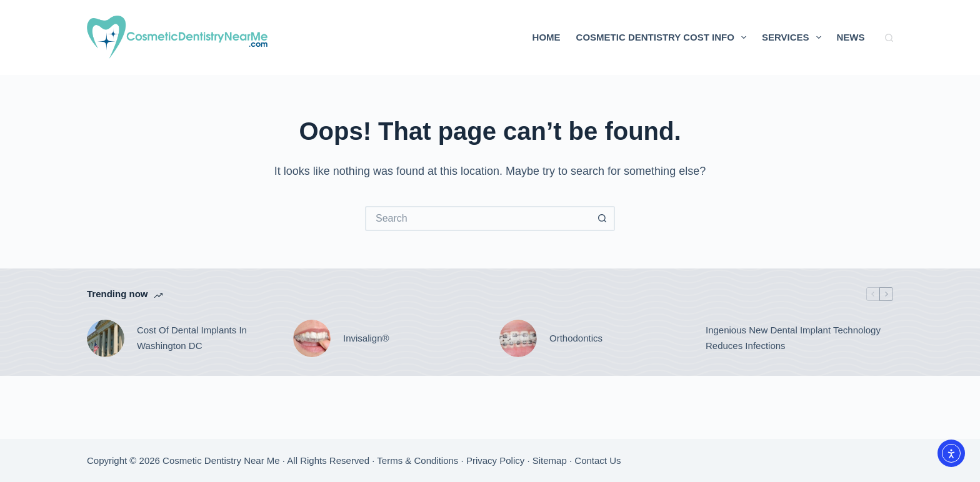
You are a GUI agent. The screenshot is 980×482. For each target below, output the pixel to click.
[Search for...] (477, 219)
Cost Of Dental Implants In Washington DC (192, 338)
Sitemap (550, 460)
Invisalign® (366, 338)
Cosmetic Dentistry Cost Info (664, 37)
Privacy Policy (495, 460)
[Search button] (602, 219)
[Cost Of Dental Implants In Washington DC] (106, 338)
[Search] (889, 38)
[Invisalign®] (312, 338)
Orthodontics (576, 338)
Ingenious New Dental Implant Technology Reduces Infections (793, 338)
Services (794, 37)
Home (547, 37)
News (851, 37)
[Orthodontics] (518, 338)
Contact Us (597, 460)
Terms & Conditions (417, 460)
